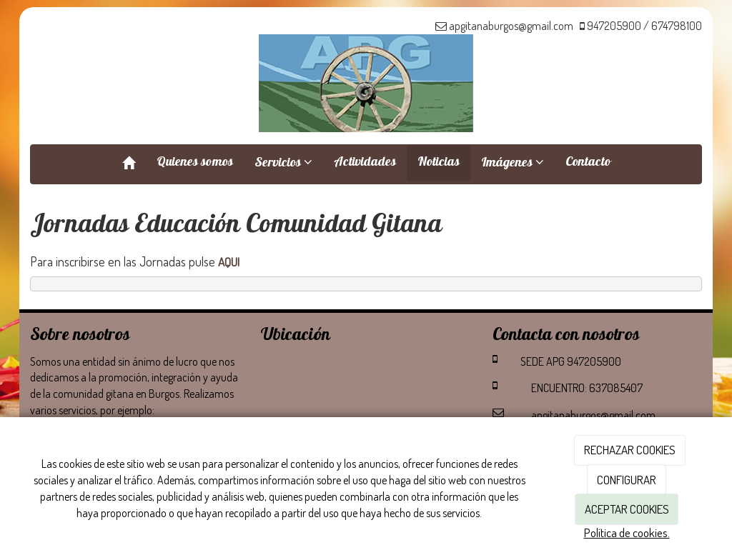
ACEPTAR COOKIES (627, 509)
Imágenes (513, 164)
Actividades (365, 163)
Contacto (588, 163)
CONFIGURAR (627, 480)
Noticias (439, 163)
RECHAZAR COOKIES (630, 450)
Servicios (283, 164)
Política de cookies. (627, 532)
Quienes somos (195, 163)
